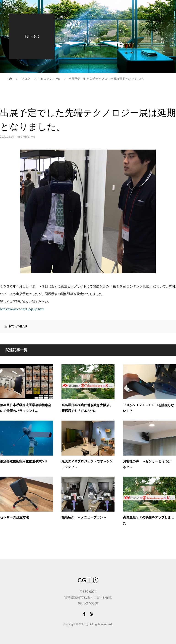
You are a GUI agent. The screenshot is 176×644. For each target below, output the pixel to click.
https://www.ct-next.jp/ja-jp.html (22, 309)
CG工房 (88, 580)
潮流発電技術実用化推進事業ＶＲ (24, 461)
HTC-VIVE (23, 137)
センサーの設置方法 (14, 517)
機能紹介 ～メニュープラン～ (84, 517)
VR (33, 137)
